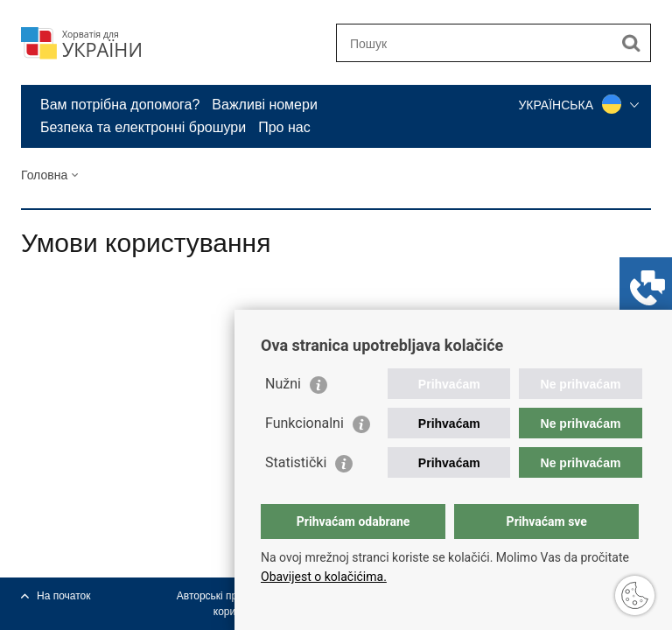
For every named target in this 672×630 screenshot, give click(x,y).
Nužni (283, 384)
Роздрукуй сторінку (30, 336)
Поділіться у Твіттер (105, 336)
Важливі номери (265, 105)
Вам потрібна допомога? (120, 105)
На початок (64, 596)
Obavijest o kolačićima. (324, 577)
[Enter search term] (475, 43)
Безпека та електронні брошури (143, 127)
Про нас (284, 127)
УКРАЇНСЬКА (578, 105)
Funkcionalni (304, 423)
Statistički (296, 462)
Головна (44, 175)
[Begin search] (631, 43)
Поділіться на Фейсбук (68, 336)
